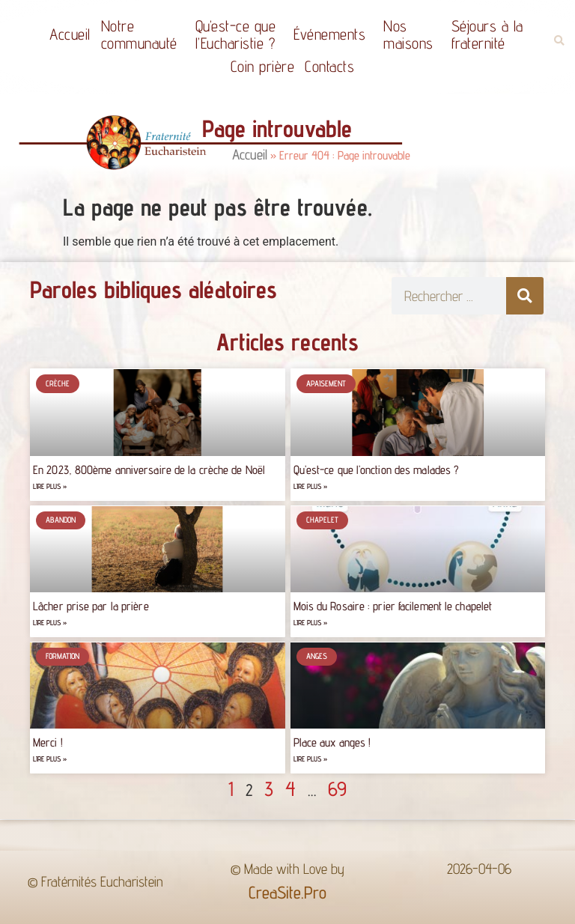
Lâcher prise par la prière (91, 606)
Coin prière (263, 66)
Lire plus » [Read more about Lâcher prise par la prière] (50, 623)
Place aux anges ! (332, 742)
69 (337, 788)
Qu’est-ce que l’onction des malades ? (377, 470)
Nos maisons (412, 34)
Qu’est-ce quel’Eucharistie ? (240, 34)
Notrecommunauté (143, 34)
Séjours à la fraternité (491, 34)
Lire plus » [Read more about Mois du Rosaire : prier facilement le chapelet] (310, 623)
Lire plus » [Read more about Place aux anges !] (310, 759)
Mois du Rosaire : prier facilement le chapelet (393, 606)
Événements (333, 34)
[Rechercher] (525, 296)
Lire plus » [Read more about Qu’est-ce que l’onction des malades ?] (310, 486)
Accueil (70, 34)
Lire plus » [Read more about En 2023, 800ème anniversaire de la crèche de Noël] (50, 486)
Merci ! (48, 742)
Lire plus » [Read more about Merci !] (50, 759)
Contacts (329, 66)
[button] (559, 41)
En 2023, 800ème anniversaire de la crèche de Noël (150, 470)
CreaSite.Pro (287, 892)
